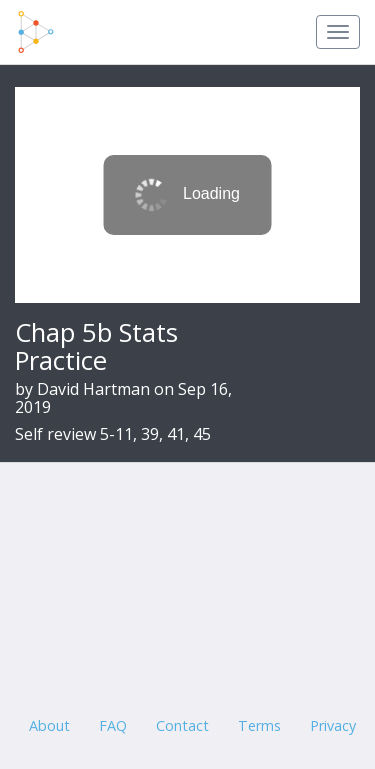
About (49, 725)
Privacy (333, 725)
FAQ (113, 725)
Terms (259, 725)
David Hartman (93, 389)
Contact (182, 725)
